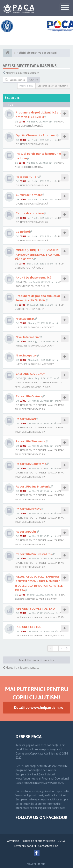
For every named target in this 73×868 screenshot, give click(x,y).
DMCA (61, 841)
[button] (67, 648)
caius (22, 121)
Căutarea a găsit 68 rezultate (53, 86)
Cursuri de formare (29, 195)
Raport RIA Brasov (28, 509)
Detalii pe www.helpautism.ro (39, 707)
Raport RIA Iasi (26, 419)
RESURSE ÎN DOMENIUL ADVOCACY (36, 327)
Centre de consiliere (30, 213)
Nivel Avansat (25, 319)
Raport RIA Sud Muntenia (33, 486)
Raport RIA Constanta (31, 464)
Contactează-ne (48, 846)
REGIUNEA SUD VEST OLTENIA (35, 608)
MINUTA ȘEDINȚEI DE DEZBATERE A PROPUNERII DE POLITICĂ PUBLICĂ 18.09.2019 (38, 254)
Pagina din (26, 86)
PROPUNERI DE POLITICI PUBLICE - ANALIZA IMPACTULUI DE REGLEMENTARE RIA (39, 405)
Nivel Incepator (26, 355)
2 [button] (56, 648)
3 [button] (61, 648)
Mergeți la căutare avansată (22, 73)
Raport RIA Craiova (29, 396)
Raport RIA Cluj (26, 531)
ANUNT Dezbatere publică (33, 277)
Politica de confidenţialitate (38, 841)
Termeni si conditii (25, 846)
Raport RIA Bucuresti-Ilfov (34, 554)
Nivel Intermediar (28, 337)
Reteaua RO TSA (27, 177)
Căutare (34, 80)
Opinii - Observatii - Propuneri (36, 135)
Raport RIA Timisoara (31, 441)
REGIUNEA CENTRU (29, 627)
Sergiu (23, 282)
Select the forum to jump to (36, 660)
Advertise (13, 841)
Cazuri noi (23, 231)
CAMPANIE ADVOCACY (30, 374)
